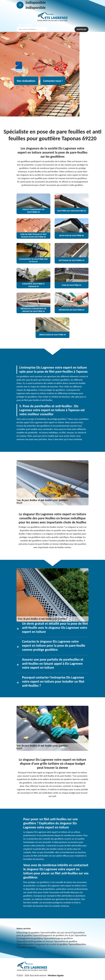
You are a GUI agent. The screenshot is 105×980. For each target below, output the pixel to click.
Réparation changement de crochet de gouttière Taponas (50, 944)
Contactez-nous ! (53, 81)
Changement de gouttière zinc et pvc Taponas (61, 935)
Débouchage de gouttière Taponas (32, 933)
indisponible (36, 2)
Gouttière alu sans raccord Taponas (64, 933)
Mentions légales (56, 975)
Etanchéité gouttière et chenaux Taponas (43, 941)
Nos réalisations (26, 81)
